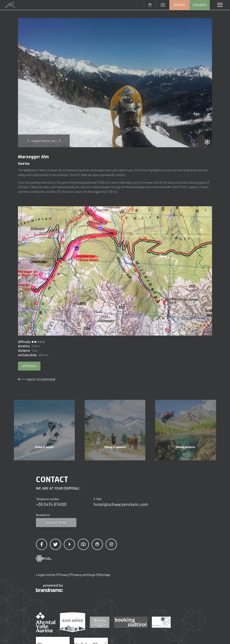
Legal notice (46, 575)
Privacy (63, 575)
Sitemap (104, 575)
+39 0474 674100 (51, 504)
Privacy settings (83, 575)
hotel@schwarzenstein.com (121, 504)
